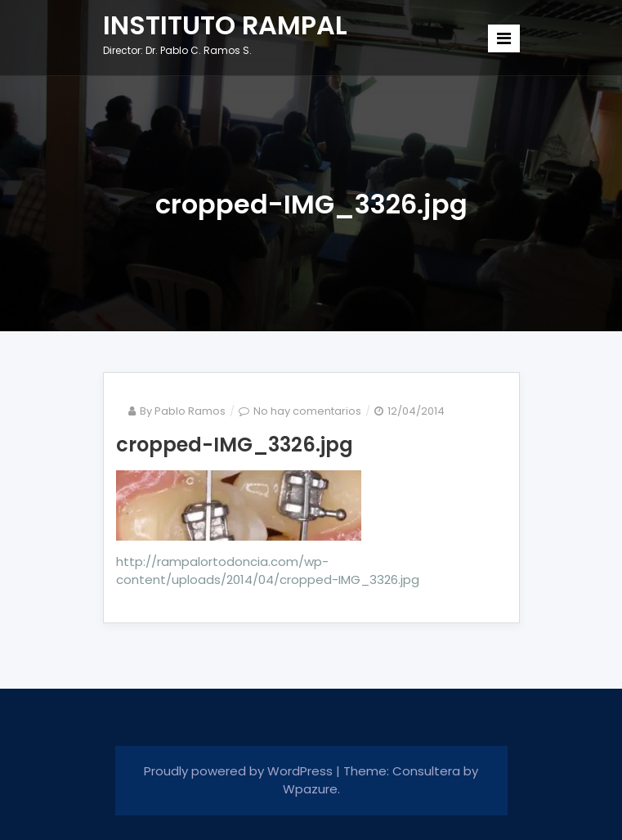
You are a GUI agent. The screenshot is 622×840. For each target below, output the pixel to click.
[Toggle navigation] (504, 38)
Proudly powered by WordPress (240, 771)
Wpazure (310, 789)
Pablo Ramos (190, 411)
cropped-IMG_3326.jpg (235, 445)
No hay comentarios (307, 411)
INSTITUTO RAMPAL (225, 25)
